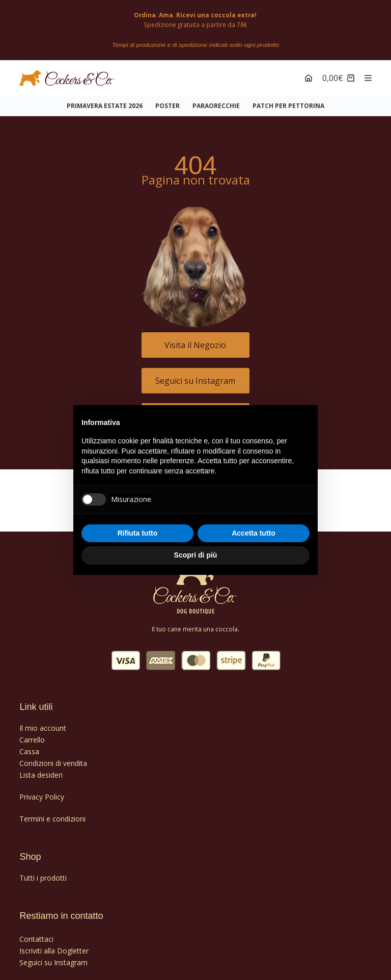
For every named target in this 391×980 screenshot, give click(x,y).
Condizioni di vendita (53, 758)
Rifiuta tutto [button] (138, 533)
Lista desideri (41, 769)
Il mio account (43, 722)
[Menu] (368, 72)
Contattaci (36, 933)
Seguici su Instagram (53, 957)
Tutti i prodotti (43, 872)
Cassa (29, 746)
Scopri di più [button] (196, 555)
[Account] (309, 72)
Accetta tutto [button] (254, 533)
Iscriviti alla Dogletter (54, 945)
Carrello (32, 734)
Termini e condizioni (52, 814)
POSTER (167, 100)
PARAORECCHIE (216, 100)
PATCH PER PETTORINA (288, 100)
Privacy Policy (42, 791)
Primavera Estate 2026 (105, 100)
